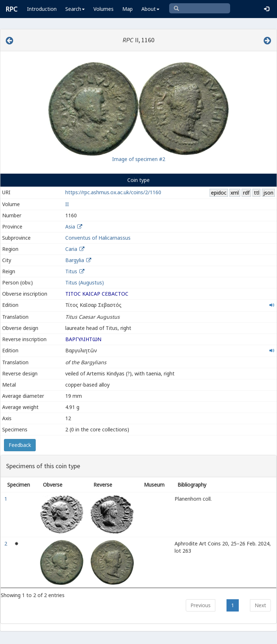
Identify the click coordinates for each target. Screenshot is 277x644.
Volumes (104, 9)
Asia (70, 227)
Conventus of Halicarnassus (98, 238)
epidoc (219, 193)
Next (260, 605)
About (150, 9)
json (268, 193)
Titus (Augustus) (85, 282)
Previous (201, 605)
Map (127, 9)
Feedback (20, 445)
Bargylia (75, 260)
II (67, 204)
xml (235, 193)
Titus (71, 271)
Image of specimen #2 (139, 159)
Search (75, 9)
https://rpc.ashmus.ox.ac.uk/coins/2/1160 (113, 192)
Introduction (42, 9)
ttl (257, 193)
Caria (71, 249)
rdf (246, 193)
